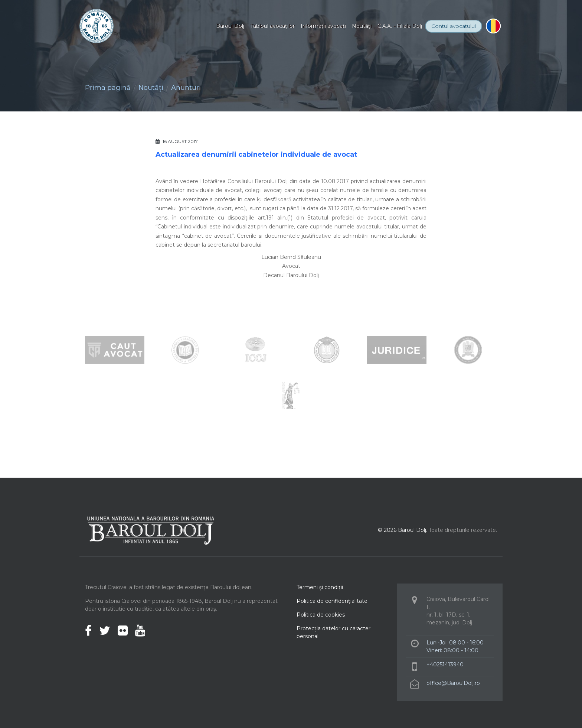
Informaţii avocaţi (323, 26)
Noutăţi (362, 26)
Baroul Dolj (230, 26)
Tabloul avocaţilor (272, 26)
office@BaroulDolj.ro (453, 683)
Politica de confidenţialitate (332, 601)
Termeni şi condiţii (320, 587)
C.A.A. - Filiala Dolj (400, 26)
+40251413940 (445, 664)
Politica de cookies (321, 615)
